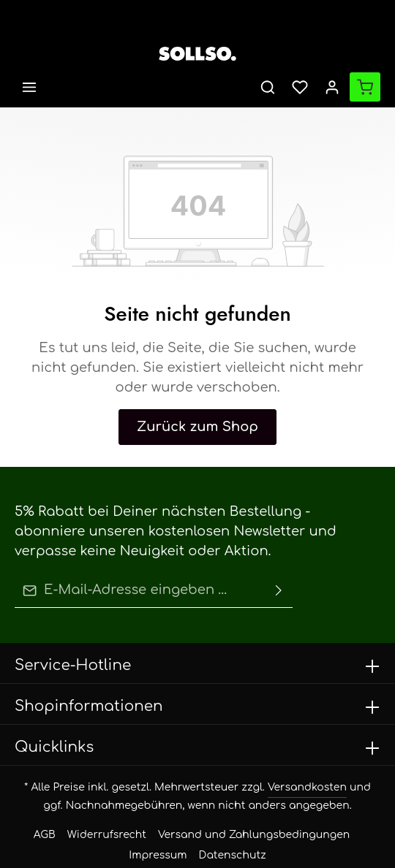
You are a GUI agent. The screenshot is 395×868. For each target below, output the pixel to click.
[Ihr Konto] (332, 87)
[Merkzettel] (300, 87)
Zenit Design (270, 846)
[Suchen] (268, 87)
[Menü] (29, 87)
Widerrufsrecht (102, 793)
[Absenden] (279, 551)
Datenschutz (197, 814)
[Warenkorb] (365, 87)
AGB (48, 793)
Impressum (323, 793)
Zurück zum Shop (197, 407)
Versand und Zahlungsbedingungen (217, 793)
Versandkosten (279, 746)
